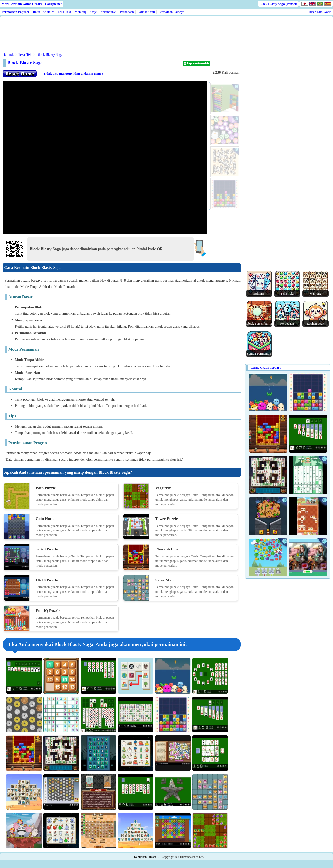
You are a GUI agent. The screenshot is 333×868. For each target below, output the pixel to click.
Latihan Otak (146, 12)
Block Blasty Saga (50, 55)
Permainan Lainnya (171, 12)
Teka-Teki (64, 12)
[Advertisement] (100, 30)
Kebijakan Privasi (145, 857)
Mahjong (81, 12)
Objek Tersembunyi (103, 12)
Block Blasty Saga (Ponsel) (278, 4)
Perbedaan (127, 12)
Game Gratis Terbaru (266, 368)
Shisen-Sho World (319, 12)
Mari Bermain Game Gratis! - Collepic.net (32, 4)
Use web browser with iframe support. (105, 158)
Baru (36, 12)
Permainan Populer (15, 12)
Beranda (9, 55)
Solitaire (48, 12)
